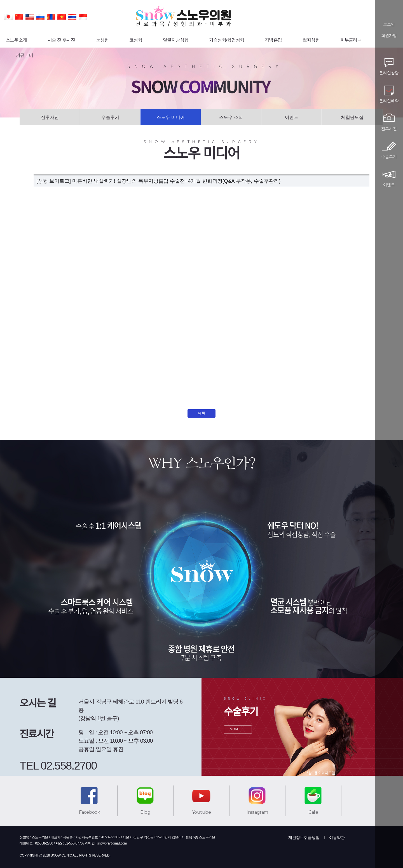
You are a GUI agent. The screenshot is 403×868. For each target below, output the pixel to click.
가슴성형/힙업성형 (227, 40)
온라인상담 (389, 73)
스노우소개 (16, 40)
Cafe (313, 812)
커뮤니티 (24, 55)
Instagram (257, 812)
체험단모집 (352, 117)
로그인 (389, 24)
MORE (235, 729)
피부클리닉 (351, 40)
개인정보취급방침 (304, 838)
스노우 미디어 (170, 117)
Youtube (201, 812)
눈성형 (102, 40)
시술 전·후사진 (61, 40)
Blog (145, 812)
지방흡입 (273, 40)
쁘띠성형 (311, 40)
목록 (201, 413)
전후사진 (50, 117)
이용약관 (337, 838)
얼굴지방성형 (176, 40)
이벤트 (292, 117)
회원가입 (389, 36)
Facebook (89, 812)
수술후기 (110, 117)
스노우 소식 (231, 117)
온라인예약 (389, 101)
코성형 (136, 40)
